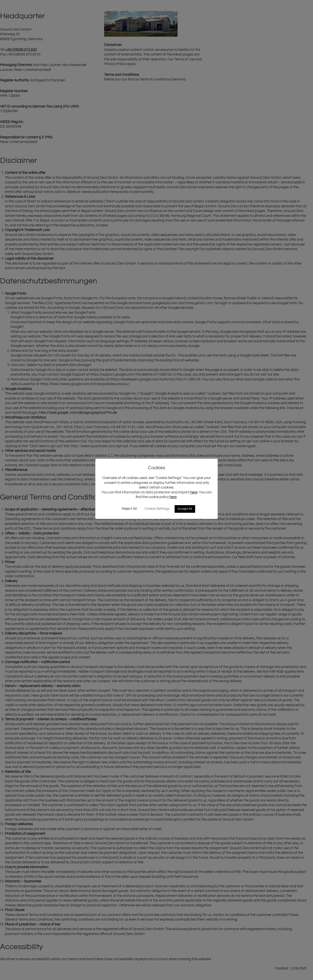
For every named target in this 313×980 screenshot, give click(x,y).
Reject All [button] (129, 509)
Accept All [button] (185, 509)
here (194, 492)
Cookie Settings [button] (157, 509)
